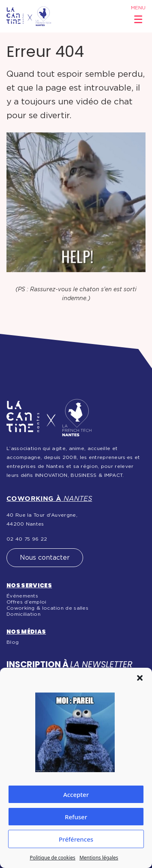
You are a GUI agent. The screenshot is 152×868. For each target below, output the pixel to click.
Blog (13, 642)
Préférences (76, 839)
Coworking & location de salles (47, 608)
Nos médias (26, 632)
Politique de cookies (52, 858)
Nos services (29, 585)
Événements (22, 596)
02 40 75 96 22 (27, 539)
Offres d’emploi (27, 602)
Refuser (76, 817)
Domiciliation (24, 614)
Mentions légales (99, 858)
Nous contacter (45, 558)
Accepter (76, 794)
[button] (140, 678)
